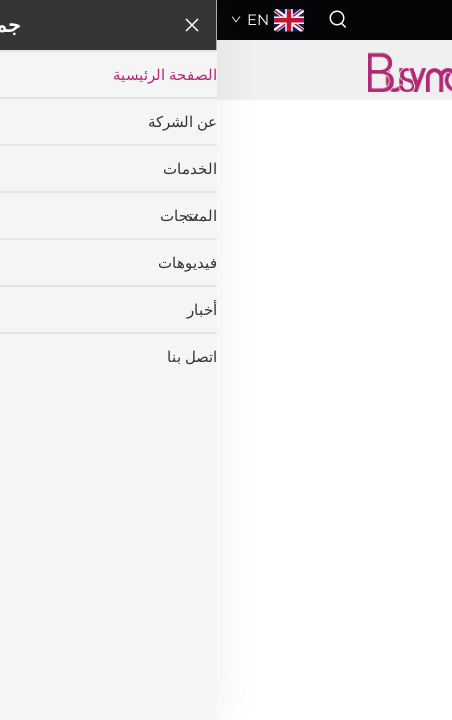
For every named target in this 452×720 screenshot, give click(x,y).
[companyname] (225, 70)
